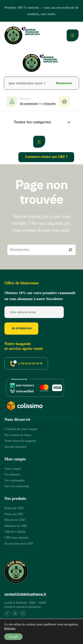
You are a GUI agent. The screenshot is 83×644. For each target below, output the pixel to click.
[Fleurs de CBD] (14, 514)
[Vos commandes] (14, 481)
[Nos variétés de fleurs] (18, 435)
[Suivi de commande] (17, 486)
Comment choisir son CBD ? (46, 157)
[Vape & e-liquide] (15, 532)
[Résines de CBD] (15, 520)
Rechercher (64, 83)
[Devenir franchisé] (15, 447)
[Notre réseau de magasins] (20, 441)
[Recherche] (70, 250)
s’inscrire (49, 104)
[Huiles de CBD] (14, 508)
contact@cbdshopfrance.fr (25, 594)
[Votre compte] (13, 469)
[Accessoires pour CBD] (19, 544)
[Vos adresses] (12, 475)
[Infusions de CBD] (16, 526)
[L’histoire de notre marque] (21, 429)
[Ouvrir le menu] (73, 35)
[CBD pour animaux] (17, 538)
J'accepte (13, 637)
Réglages (10, 628)
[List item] (7, 614)
